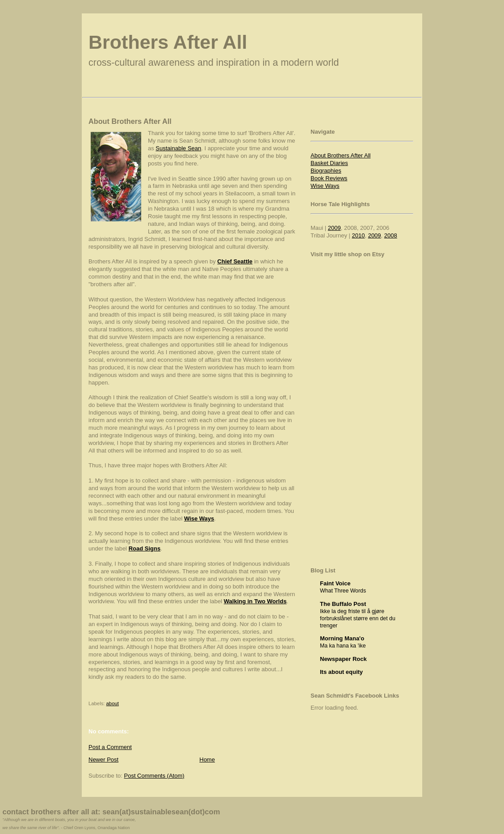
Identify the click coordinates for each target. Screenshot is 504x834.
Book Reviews (329, 178)
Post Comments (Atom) (154, 776)
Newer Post (103, 760)
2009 (334, 228)
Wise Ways (325, 186)
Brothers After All (168, 42)
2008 (391, 235)
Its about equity (341, 672)
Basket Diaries (329, 163)
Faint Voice (335, 583)
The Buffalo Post (343, 604)
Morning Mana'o (342, 638)
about (113, 703)
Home (207, 760)
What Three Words (343, 591)
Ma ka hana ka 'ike (343, 646)
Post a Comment (110, 747)
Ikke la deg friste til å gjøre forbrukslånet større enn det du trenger (358, 618)
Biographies (326, 171)
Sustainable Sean (178, 148)
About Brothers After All (340, 155)
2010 (359, 235)
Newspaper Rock (343, 659)
